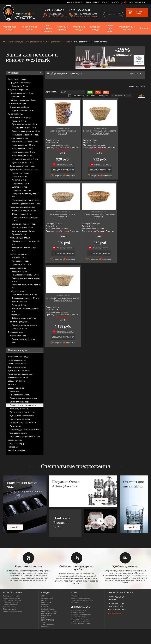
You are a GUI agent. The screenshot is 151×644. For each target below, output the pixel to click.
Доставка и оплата (74, 2)
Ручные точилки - (23, 163)
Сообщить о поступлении (61, 170)
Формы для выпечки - (25, 294)
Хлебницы (15, 391)
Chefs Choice (46, 602)
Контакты (115, 2)
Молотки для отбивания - (26, 204)
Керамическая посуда (29, 28)
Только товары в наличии (82, 96)
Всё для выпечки (17, 291)
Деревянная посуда (17, 367)
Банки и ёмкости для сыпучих (23, 398)
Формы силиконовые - (25, 298)
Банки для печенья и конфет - (26, 286)
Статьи (105, 2)
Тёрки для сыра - (22, 214)
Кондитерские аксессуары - (25, 310)
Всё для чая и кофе (18, 254)
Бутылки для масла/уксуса (22, 416)
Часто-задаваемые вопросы (82, 600)
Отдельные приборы (20, 107)
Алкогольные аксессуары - (25, 341)
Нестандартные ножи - (25, 159)
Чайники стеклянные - (23, 100)
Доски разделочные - (22, 166)
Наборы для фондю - (24, 128)
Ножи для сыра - (22, 156)
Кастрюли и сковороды (20, 117)
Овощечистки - (22, 190)
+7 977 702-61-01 (116, 597)
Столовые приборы (62, 28)
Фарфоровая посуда (10, 28)
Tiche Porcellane (47, 624)
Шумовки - (20, 176)
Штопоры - (20, 187)
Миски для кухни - (23, 227)
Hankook (45, 607)
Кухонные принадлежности (23, 207)
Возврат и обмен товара (81, 615)
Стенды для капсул (18, 433)
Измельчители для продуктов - (26, 219)
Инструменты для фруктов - (25, 195)
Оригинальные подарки (127, 28)
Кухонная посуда (95, 28)
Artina (44, 600)
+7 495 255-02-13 (116, 604)
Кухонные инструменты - (24, 169)
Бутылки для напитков (20, 419)
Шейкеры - (18, 96)
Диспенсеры (16, 426)
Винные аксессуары (17, 443)
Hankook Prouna (48, 609)
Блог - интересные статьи (81, 598)
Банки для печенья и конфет (57, 42)
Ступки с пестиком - (24, 224)
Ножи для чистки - (23, 145)
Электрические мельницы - (25, 249)
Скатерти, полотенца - (25, 325)
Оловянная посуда (79, 28)
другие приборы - (23, 110)
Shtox (43, 622)
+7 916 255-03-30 (116, 607)
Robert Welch (46, 616)
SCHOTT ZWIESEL (48, 620)
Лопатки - (19, 180)
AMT (43, 596)
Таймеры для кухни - (24, 318)
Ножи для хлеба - (22, 149)
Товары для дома (110, 28)
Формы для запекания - (25, 135)
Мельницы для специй (20, 238)
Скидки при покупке (63, 164)
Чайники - (19, 257)
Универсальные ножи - (25, 142)
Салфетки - (20, 329)
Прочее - (19, 234)
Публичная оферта (79, 617)
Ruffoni (44, 618)
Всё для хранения (34, 42)
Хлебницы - (20, 271)
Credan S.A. (46, 605)
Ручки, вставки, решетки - (26, 131)
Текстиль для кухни (19, 322)
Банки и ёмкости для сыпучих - (26, 280)
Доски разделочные (17, 363)
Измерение (15, 315)
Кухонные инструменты (19, 370)
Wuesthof (45, 627)
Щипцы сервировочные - (26, 200)
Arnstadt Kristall (47, 598)
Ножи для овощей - (23, 152)
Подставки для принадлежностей (25, 436)
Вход (131, 2)
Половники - (20, 173)
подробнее (15, 527)
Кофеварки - (20, 261)
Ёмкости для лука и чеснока (23, 412)
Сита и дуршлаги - (23, 231)
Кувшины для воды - (22, 93)
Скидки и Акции (92, 2)
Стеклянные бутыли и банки (23, 423)
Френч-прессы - (22, 264)
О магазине (76, 596)
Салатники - (20, 86)
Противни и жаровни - (25, 124)
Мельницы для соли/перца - (25, 243)
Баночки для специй (19, 409)
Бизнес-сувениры (18, 336)
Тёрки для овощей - (24, 211)
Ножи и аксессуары (19, 138)
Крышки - (19, 121)
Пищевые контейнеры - (25, 275)
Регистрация (141, 2)
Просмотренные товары (81, 623)
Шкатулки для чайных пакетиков (25, 430)
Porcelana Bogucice (49, 613)
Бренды (144, 28)
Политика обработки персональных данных (80, 620)
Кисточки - (20, 301)
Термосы (12, 384)
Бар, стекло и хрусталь (47, 28)
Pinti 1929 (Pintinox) (49, 611)
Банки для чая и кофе (20, 402)
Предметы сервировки (20, 83)
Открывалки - (21, 183)
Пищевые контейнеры (20, 395)
